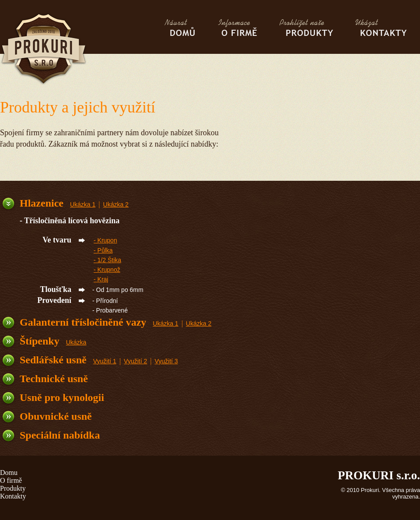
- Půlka (103, 250)
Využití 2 (135, 361)
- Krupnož (107, 270)
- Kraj (101, 279)
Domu (9, 473)
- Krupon (105, 240)
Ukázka (76, 342)
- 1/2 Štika (107, 260)
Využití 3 (166, 361)
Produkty (13, 488)
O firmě (11, 480)
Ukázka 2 (116, 204)
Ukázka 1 (83, 204)
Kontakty (13, 496)
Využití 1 (105, 361)
